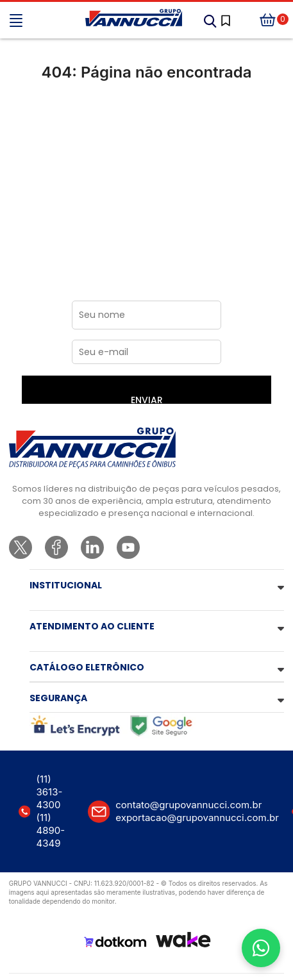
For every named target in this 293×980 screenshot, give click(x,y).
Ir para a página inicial (146, 126)
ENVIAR (147, 399)
